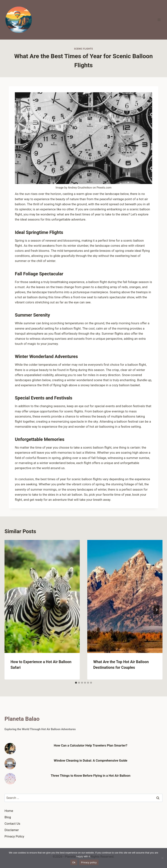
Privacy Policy (14, 836)
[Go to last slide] (11, 610)
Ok (74, 862)
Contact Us (12, 824)
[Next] (156, 610)
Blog (8, 817)
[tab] (76, 683)
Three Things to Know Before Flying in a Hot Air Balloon (91, 776)
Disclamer (12, 830)
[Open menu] (159, 20)
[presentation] (42, 596)
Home (9, 811)
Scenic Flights (83, 49)
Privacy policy (89, 862)
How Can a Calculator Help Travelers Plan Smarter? (91, 745)
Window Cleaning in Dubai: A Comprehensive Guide (91, 760)
